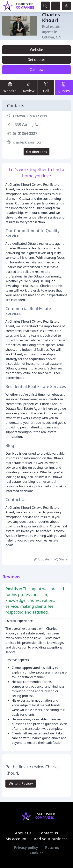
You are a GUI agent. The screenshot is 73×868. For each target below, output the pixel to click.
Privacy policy (26, 847)
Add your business (51, 839)
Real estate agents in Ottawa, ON (52, 32)
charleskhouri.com (28, 142)
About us (23, 833)
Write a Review (21, 783)
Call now (36, 70)
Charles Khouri (51, 17)
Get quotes (36, 60)
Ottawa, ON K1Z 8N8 (30, 116)
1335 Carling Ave (27, 125)
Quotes (64, 87)
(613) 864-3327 (25, 133)
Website (37, 50)
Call (46, 87)
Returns (52, 847)
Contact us (48, 833)
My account (16, 839)
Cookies (36, 853)
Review (29, 87)
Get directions (36, 152)
